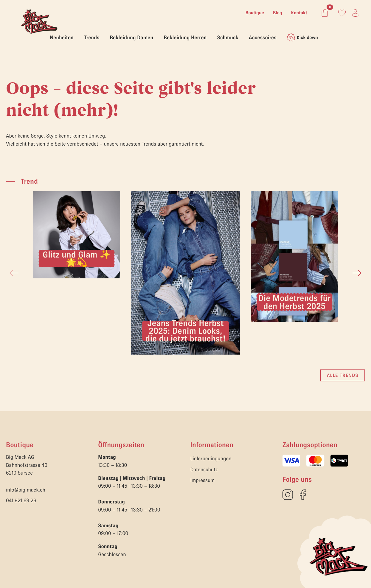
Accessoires (263, 37)
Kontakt (299, 13)
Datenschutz (204, 470)
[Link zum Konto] (342, 13)
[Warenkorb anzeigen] (323, 13)
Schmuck (228, 37)
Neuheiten (62, 37)
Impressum (203, 480)
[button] (357, 273)
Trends (92, 37)
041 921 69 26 (21, 500)
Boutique (255, 13)
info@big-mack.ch (26, 490)
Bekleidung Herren (185, 37)
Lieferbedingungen (211, 458)
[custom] (288, 495)
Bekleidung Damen (131, 37)
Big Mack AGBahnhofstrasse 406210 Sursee (27, 465)
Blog (278, 13)
